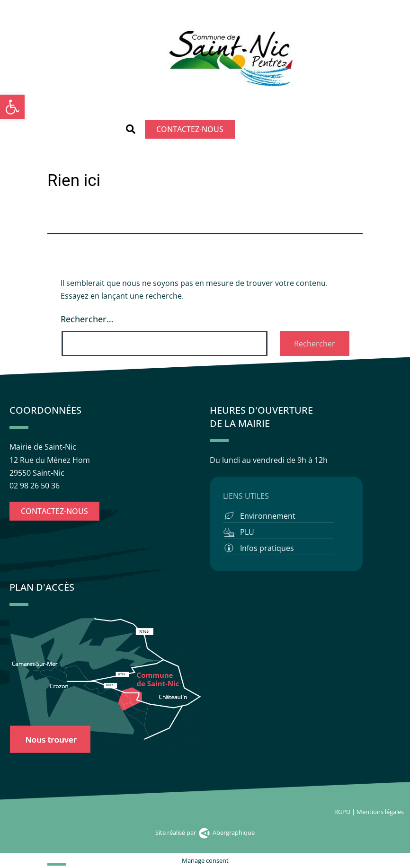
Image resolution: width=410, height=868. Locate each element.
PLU (247, 532)
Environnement (268, 516)
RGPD (342, 812)
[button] (131, 129)
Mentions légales (381, 812)
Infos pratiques (267, 548)
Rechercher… (87, 319)
